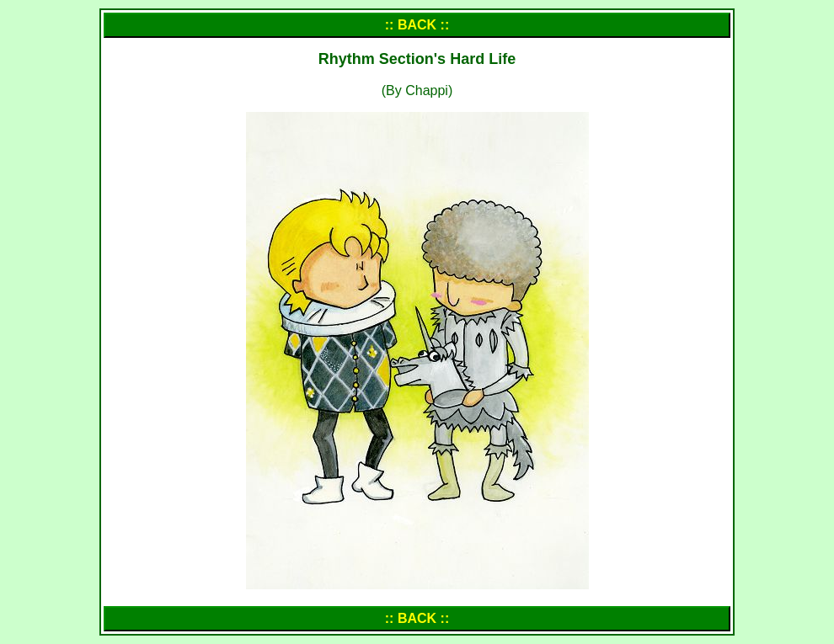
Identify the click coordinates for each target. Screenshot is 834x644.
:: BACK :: (417, 25)
